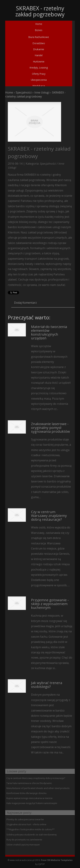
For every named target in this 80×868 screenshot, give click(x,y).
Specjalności (24, 92)
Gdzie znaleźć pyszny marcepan (23, 845)
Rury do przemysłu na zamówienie (24, 840)
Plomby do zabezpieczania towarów (25, 819)
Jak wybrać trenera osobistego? (47, 685)
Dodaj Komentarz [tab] (25, 303)
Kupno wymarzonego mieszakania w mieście (30, 798)
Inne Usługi (42, 92)
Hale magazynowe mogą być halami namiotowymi (32, 803)
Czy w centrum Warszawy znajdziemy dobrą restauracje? (49, 516)
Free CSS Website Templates (57, 860)
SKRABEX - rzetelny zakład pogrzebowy (35, 94)
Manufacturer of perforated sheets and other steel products (38, 788)
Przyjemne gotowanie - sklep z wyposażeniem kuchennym (50, 604)
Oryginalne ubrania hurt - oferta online (26, 824)
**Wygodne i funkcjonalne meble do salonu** (30, 829)
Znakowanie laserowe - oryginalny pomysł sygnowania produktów (50, 428)
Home (9, 92)
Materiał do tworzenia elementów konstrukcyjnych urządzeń (49, 332)
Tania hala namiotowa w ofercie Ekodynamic (29, 783)
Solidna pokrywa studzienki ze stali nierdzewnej (31, 835)
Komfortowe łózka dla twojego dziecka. (27, 793)
